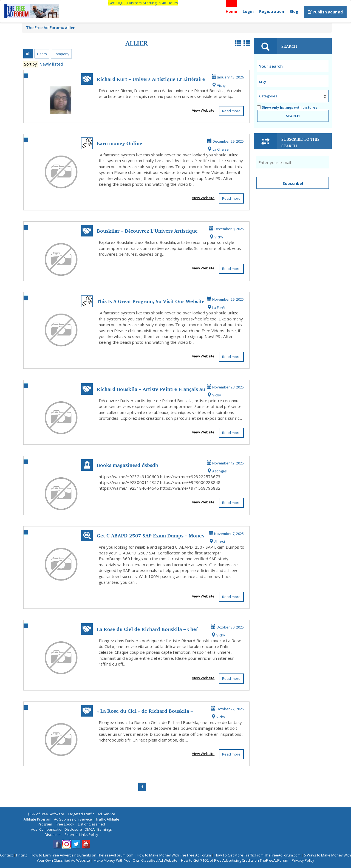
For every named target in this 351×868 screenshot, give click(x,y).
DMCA (90, 829)
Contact (6, 855)
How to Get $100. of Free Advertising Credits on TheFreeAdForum (235, 860)
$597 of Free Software (46, 814)
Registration (272, 11)
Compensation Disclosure (61, 829)
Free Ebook (65, 824)
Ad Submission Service (73, 819)
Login (248, 11)
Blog (294, 11)
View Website (203, 110)
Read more (231, 111)
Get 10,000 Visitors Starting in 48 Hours (143, 3)
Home (231, 11)
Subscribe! (293, 183)
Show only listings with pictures (287, 107)
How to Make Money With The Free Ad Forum (174, 855)
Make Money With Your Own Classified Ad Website (135, 860)
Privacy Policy (303, 860)
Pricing (22, 855)
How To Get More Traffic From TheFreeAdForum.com (257, 855)
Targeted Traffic (81, 814)
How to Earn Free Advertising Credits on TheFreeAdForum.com (82, 855)
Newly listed (51, 64)
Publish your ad (325, 12)
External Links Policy (81, 835)
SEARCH (293, 116)
